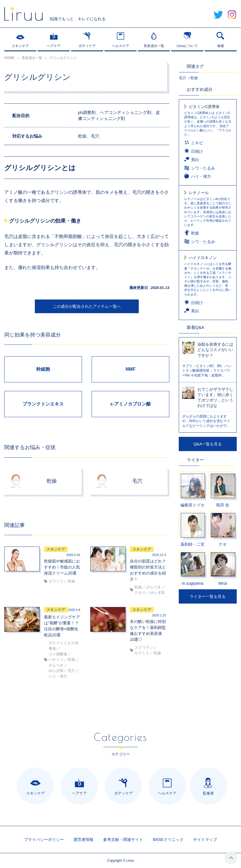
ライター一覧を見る (208, 596)
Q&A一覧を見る (208, 444)
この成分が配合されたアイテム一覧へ (87, 306)
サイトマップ (205, 840)
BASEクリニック (168, 840)
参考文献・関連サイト (123, 840)
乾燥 (194, 78)
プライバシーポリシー (44, 840)
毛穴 (182, 78)
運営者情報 (83, 840)
